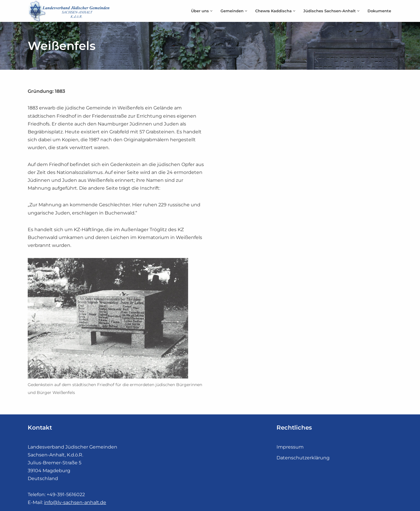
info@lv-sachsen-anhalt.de (75, 502)
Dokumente (379, 11)
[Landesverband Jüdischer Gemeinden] (70, 11)
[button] (211, 11)
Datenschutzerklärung (303, 458)
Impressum (290, 447)
